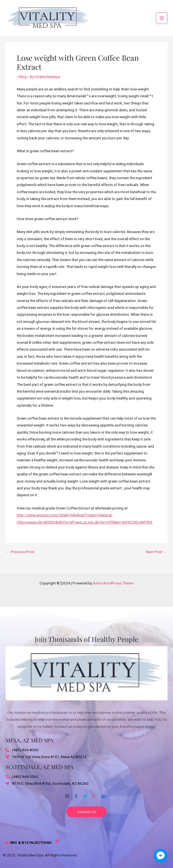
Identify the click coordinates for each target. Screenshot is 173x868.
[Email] (67, 794)
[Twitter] (85, 794)
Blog (23, 80)
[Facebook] (76, 794)
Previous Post (20, 555)
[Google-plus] (94, 794)
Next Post (156, 555)
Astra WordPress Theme (113, 583)
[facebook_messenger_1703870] (161, 856)
